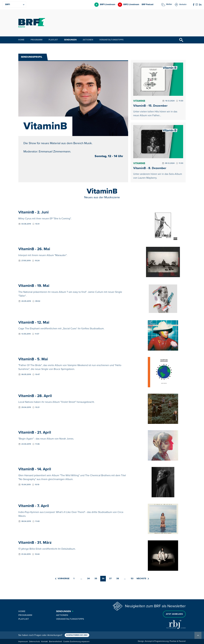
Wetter (169, 4)
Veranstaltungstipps (111, 40)
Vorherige (62, 579)
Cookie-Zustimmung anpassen (76, 642)
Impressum (23, 642)
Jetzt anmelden (174, 614)
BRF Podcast (148, 4)
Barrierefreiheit (56, 642)
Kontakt (45, 642)
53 (132, 579)
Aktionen (88, 40)
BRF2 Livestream (131, 4)
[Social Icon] (194, 5)
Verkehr (183, 4)
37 (110, 579)
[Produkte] (14, 5)
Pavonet (182, 641)
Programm (36, 40)
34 (88, 579)
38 (118, 579)
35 (96, 579)
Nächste (143, 579)
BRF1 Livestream (108, 4)
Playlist (53, 40)
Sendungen (70, 40)
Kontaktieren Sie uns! (77, 635)
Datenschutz (35, 642)
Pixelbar (173, 641)
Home (21, 40)
